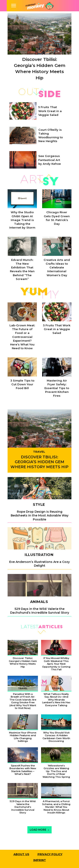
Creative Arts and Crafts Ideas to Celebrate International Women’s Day (57, 267)
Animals (39, 602)
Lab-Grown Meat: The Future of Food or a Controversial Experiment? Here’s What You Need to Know (22, 337)
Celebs (56, 688)
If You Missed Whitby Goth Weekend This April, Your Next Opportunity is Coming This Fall (56, 664)
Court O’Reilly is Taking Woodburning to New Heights (51, 135)
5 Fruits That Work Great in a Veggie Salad (50, 111)
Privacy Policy (50, 854)
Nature (56, 760)
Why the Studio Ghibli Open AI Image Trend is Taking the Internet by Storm (22, 220)
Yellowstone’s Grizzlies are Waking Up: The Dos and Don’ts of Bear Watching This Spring (56, 771)
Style (39, 505)
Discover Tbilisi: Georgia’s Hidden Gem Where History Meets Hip (39, 462)
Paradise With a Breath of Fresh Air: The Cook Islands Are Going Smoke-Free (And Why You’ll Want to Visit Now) (23, 701)
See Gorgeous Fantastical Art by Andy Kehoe (50, 160)
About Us (21, 854)
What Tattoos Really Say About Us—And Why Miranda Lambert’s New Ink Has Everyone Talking (56, 700)
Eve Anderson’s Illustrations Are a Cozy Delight (39, 564)
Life (23, 727)
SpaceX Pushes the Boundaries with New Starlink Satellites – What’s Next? (23, 770)
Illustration (39, 555)
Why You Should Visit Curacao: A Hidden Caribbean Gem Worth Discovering (56, 737)
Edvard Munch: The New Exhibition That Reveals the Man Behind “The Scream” (22, 269)
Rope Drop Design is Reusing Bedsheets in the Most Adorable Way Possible (40, 515)
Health (56, 796)
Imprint (40, 860)
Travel (39, 452)
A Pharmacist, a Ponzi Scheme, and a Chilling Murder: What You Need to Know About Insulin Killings (56, 807)
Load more (39, 830)
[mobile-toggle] (13, 6)
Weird (56, 653)
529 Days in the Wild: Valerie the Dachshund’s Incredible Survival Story (40, 611)
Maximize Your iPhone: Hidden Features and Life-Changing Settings (23, 737)
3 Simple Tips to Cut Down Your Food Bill (22, 384)
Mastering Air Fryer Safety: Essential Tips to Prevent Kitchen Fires (57, 388)
